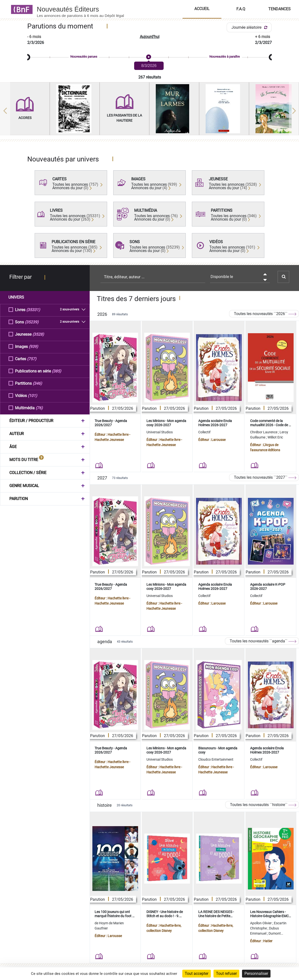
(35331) (33, 310)
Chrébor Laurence (264, 432)
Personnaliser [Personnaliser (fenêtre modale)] (256, 973)
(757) (32, 359)
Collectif (204, 432)
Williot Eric (275, 437)
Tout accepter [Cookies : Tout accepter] (197, 973)
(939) (33, 346)
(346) (37, 383)
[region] (149, 111)
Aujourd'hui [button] (150, 37)
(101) (32, 395)
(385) (57, 371)
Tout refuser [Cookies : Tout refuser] (226, 973)
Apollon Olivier (261, 923)
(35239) (32, 322)
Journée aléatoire (250, 27)
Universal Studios (160, 432)
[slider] (149, 57)
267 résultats (150, 77)
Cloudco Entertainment (216, 759)
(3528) (38, 334)
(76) (39, 408)
